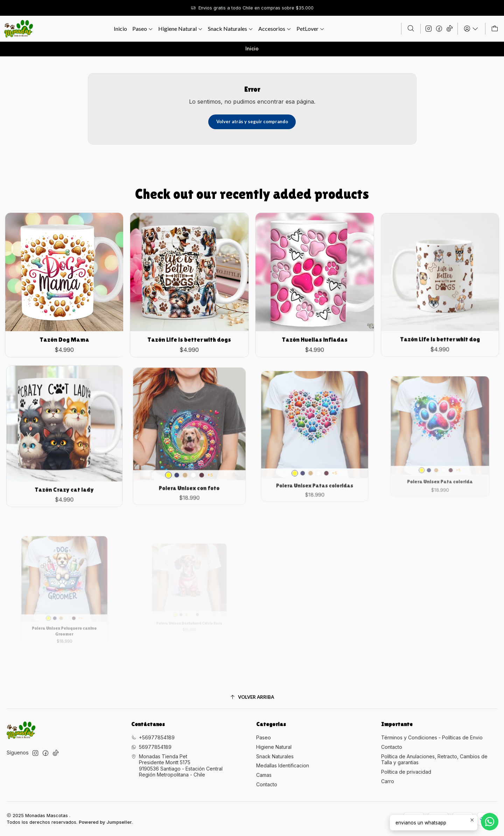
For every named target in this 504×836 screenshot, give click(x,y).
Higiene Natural (274, 747)
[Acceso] (471, 29)
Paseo (264, 737)
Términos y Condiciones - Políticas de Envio (432, 737)
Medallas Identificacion (283, 765)
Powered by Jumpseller (105, 822)
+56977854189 (153, 737)
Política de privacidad (406, 772)
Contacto (267, 784)
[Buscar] (411, 29)
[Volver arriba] (252, 698)
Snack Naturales (275, 756)
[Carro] (495, 29)
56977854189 (151, 747)
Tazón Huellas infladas (315, 318)
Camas (264, 775)
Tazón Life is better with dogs (189, 323)
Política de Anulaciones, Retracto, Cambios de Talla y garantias (434, 760)
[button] (275, 29)
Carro (388, 781)
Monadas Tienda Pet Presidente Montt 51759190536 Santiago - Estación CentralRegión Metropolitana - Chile (177, 766)
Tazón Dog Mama (64, 329)
